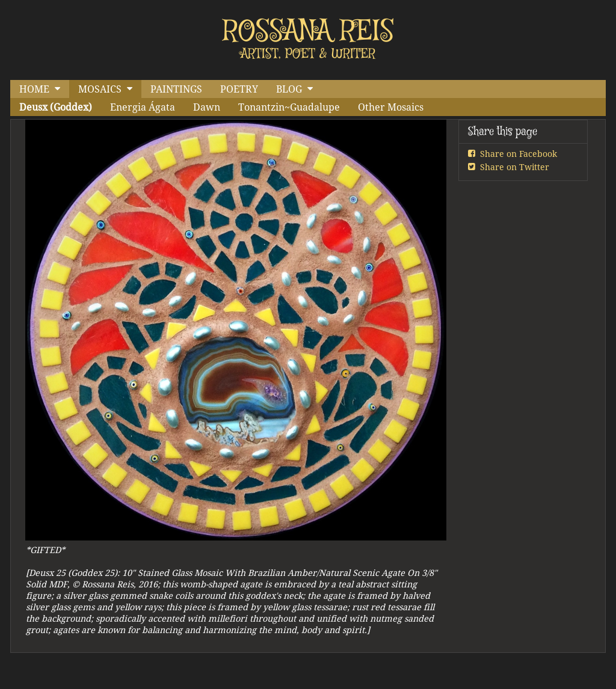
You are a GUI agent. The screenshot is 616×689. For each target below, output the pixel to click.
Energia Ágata (143, 107)
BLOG (289, 89)
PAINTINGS (176, 89)
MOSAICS (100, 89)
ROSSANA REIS (308, 32)
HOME (34, 89)
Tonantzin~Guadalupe (289, 107)
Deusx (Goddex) (56, 107)
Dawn (207, 107)
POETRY (239, 89)
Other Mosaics (391, 107)
